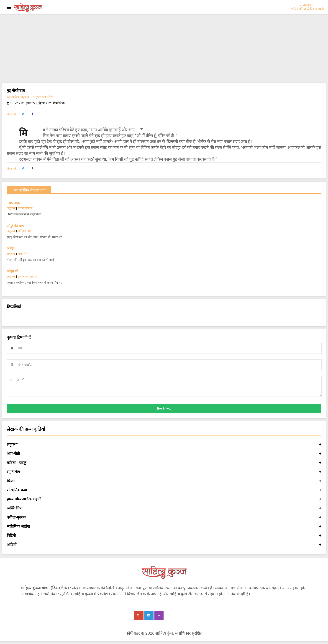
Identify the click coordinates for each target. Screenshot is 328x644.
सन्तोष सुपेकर (25, 208)
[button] (23, 114)
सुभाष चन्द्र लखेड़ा (42, 97)
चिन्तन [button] (164, 481)
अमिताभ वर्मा (24, 231)
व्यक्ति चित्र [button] (164, 508)
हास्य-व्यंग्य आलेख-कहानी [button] (164, 499)
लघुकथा (25, 97)
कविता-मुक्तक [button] (164, 517)
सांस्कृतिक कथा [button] (164, 490)
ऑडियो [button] (164, 545)
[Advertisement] (164, 49)
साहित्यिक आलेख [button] (164, 527)
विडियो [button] (164, 536)
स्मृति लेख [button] (164, 472)
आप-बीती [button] (164, 454)
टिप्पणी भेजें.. (164, 409)
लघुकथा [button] (164, 445)
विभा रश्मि (23, 254)
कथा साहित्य (13, 97)
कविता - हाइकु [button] (164, 463)
